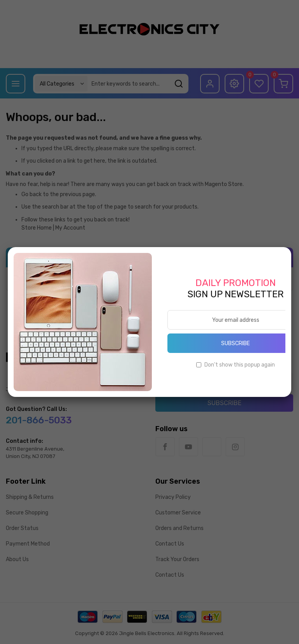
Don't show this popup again (240, 365)
